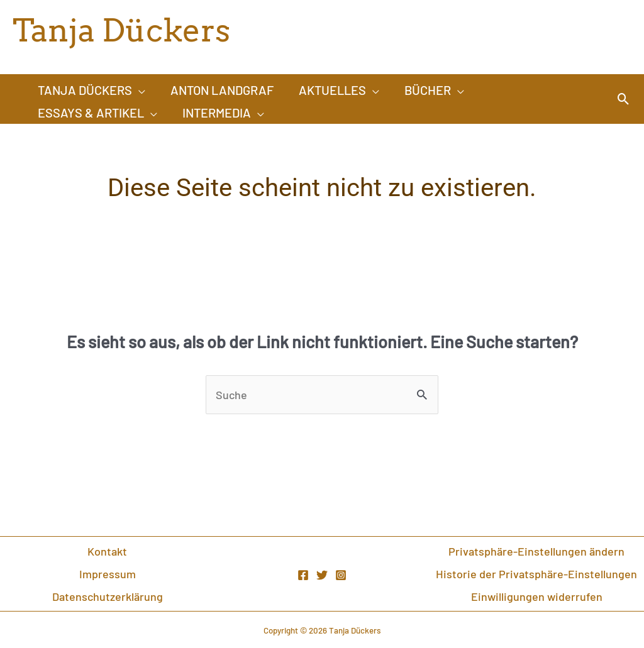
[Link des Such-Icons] (624, 99)
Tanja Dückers (121, 30)
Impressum (108, 574)
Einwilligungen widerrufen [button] (537, 596)
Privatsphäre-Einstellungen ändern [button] (536, 551)
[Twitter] (322, 575)
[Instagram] (341, 575)
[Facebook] (303, 575)
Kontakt (107, 551)
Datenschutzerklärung (108, 596)
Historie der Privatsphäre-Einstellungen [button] (536, 574)
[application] (139, 90)
